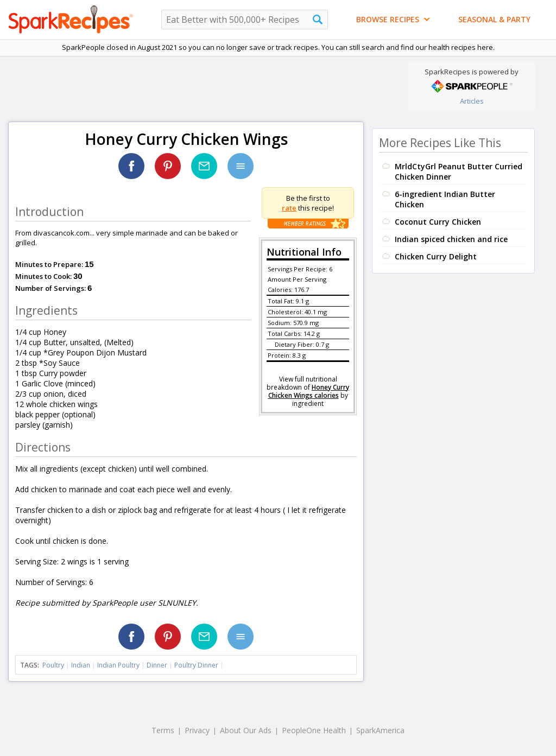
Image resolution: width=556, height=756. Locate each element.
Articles (472, 101)
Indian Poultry (118, 665)
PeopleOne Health (314, 730)
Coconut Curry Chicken (438, 222)
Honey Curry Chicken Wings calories (309, 391)
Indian (81, 665)
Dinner (157, 665)
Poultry (53, 665)
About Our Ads (246, 730)
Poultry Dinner (196, 665)
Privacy (197, 730)
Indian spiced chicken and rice (451, 239)
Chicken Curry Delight (436, 256)
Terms (163, 730)
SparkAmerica (380, 730)
